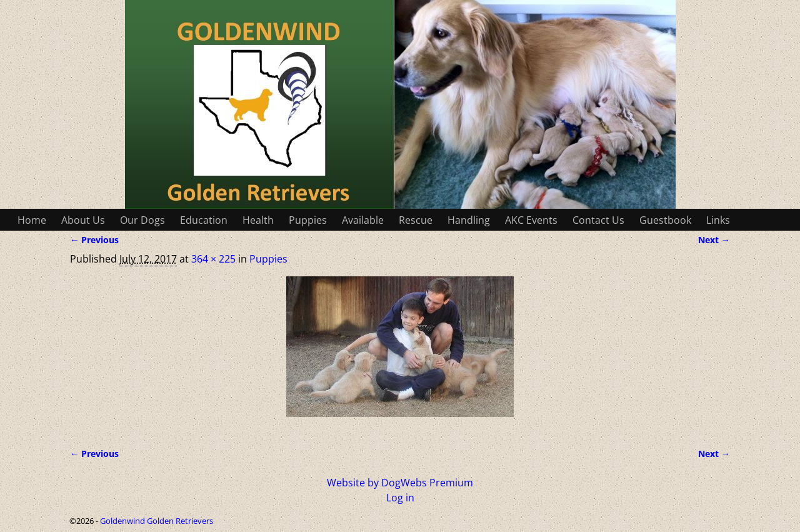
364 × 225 (213, 259)
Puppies (308, 220)
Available (363, 220)
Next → (714, 240)
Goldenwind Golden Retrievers (157, 521)
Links (718, 220)
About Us (83, 220)
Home (32, 220)
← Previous (94, 240)
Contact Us (598, 220)
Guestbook (665, 220)
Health (258, 220)
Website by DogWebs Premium (400, 483)
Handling (469, 220)
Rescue (416, 220)
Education (204, 220)
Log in (400, 498)
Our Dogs (142, 220)
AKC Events (531, 220)
